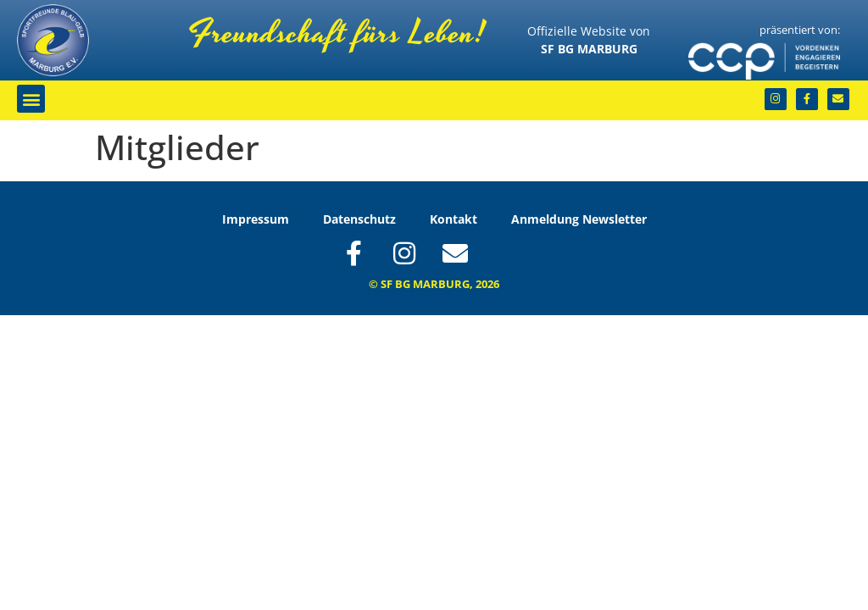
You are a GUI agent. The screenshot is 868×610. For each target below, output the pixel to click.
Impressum (256, 219)
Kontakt (453, 219)
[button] (31, 99)
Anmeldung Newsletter (579, 219)
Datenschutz (359, 219)
